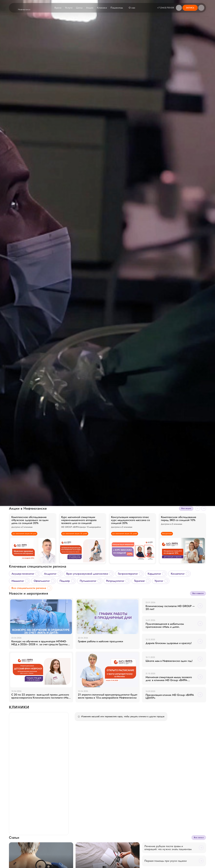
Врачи (58, 8)
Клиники (102, 8)
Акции (89, 8)
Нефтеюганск (26, 10)
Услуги (68, 8)
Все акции (186, 863)
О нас (133, 8)
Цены (79, 8)
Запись (190, 8)
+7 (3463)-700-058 (165, 8)
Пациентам (118, 8)
